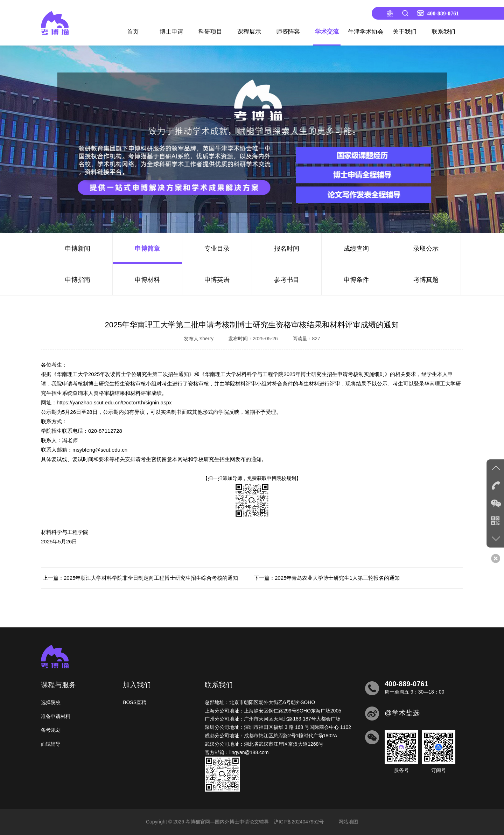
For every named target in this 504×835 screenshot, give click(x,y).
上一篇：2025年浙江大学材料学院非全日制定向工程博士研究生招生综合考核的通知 (140, 578)
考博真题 (426, 280)
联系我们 (443, 32)
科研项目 (210, 32)
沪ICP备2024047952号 (299, 822)
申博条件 (356, 280)
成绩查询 (356, 249)
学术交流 (327, 32)
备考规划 (51, 730)
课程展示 (249, 32)
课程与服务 (58, 685)
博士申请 (171, 32)
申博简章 (147, 249)
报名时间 (287, 249)
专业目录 (217, 249)
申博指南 (78, 280)
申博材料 (147, 280)
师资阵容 (288, 32)
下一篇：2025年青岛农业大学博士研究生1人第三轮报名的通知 (327, 578)
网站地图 (348, 822)
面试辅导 (51, 744)
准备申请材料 (56, 716)
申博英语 (217, 280)
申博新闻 (78, 249)
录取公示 (426, 249)
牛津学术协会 (366, 32)
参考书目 (287, 280)
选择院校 (51, 702)
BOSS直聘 (135, 702)
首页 (133, 32)
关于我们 (405, 32)
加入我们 (137, 685)
